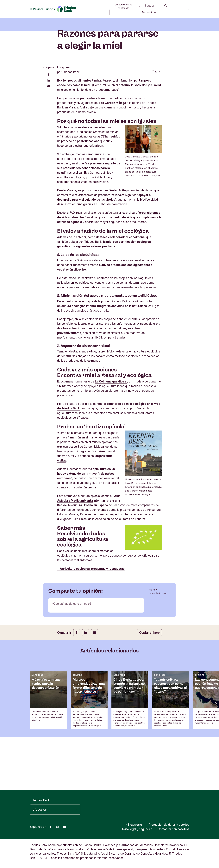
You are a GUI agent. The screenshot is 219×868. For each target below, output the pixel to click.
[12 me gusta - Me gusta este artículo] (154, 125)
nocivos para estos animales (77, 340)
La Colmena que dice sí (111, 434)
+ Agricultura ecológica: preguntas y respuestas (91, 622)
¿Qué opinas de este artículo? (71, 657)
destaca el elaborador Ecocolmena (120, 290)
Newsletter (134, 825)
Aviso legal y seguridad (136, 829)
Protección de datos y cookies (167, 825)
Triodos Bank (41, 800)
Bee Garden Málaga (112, 156)
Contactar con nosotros (172, 829)
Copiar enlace (149, 686)
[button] (216, 757)
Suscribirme (149, 12)
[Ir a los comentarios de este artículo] (161, 125)
